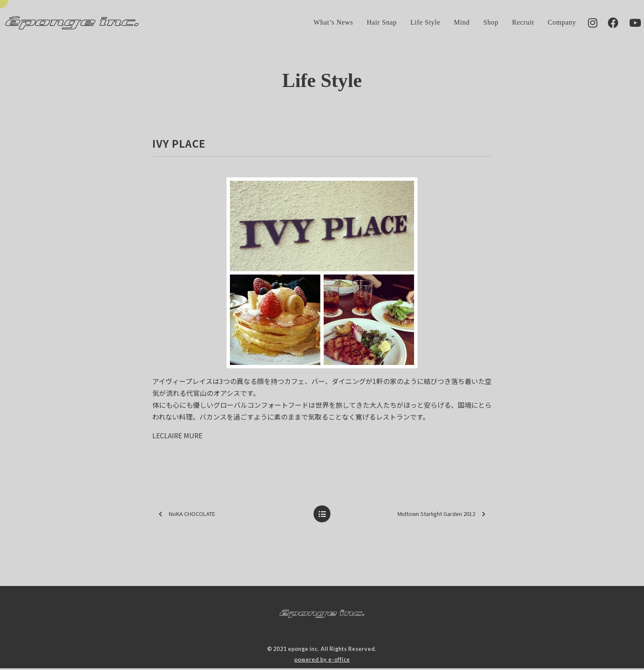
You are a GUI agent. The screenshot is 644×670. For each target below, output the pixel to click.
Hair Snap (369, 23)
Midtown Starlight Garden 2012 (441, 515)
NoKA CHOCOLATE (187, 515)
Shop (478, 23)
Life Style (413, 23)
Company (549, 23)
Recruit (510, 23)
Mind (449, 23)
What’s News (321, 23)
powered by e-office (322, 661)
